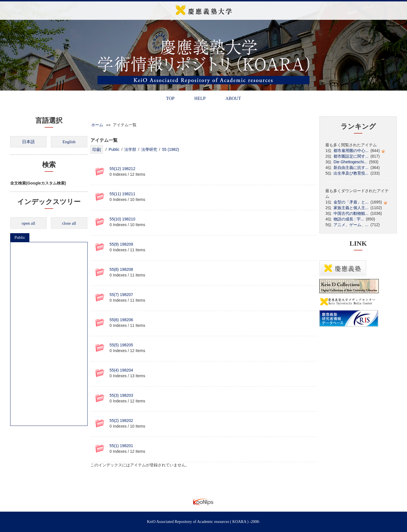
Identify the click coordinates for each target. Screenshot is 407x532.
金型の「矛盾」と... (351, 202)
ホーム (97, 125)
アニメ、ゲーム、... (351, 225)
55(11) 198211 (123, 194)
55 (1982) (171, 149)
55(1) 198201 (121, 446)
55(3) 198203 (121, 395)
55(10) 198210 (123, 219)
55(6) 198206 (121, 320)
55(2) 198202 (121, 421)
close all (69, 223)
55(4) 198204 (121, 370)
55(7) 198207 (121, 295)
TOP (170, 98)
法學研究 (149, 149)
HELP (200, 98)
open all (28, 223)
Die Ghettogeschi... (350, 162)
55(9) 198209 (121, 244)
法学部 (130, 149)
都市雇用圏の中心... (351, 151)
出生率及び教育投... (351, 173)
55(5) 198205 (121, 345)
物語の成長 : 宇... (349, 219)
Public (20, 237)
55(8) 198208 (121, 269)
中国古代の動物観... (351, 213)
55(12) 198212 (123, 169)
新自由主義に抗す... (351, 168)
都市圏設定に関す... (351, 156)
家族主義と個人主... (351, 208)
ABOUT (233, 98)
